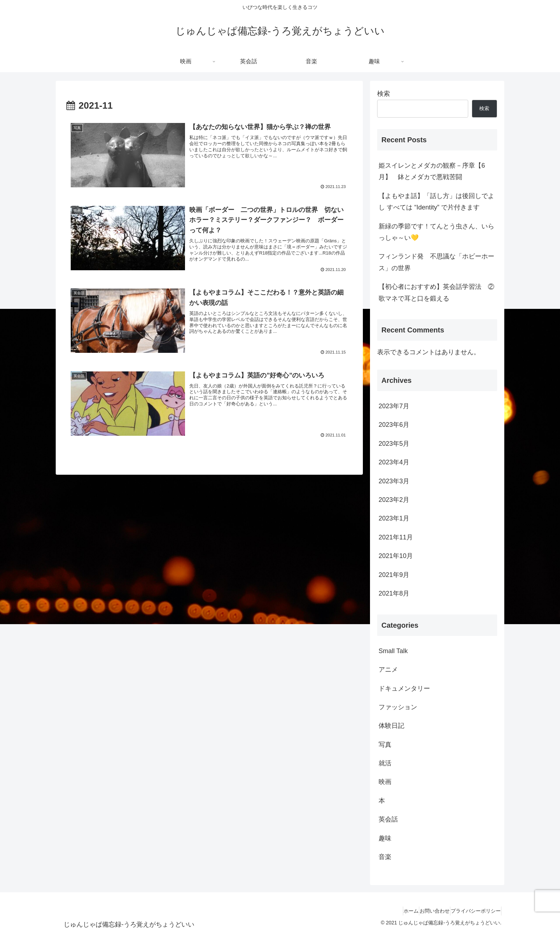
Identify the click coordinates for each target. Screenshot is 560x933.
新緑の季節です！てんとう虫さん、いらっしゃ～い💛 (436, 232)
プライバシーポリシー (472, 911)
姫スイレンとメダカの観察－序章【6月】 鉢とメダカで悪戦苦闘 (432, 171)
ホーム (395, 911)
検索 (384, 94)
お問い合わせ (425, 911)
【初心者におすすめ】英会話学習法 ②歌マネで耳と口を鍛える (436, 292)
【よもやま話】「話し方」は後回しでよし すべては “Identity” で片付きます (436, 202)
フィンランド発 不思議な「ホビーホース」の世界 (436, 262)
